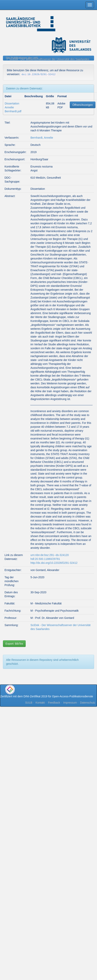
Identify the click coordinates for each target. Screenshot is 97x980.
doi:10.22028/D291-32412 (39, 75)
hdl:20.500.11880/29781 (45, 559)
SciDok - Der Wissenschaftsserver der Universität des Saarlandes (49, 59)
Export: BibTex (14, 644)
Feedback (54, 703)
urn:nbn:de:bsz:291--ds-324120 (49, 555)
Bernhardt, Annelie (42, 138)
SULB (29, 703)
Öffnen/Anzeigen (82, 105)
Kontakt (40, 703)
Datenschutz (88, 703)
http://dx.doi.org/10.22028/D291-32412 (54, 563)
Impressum (70, 703)
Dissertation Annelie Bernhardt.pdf (13, 107)
